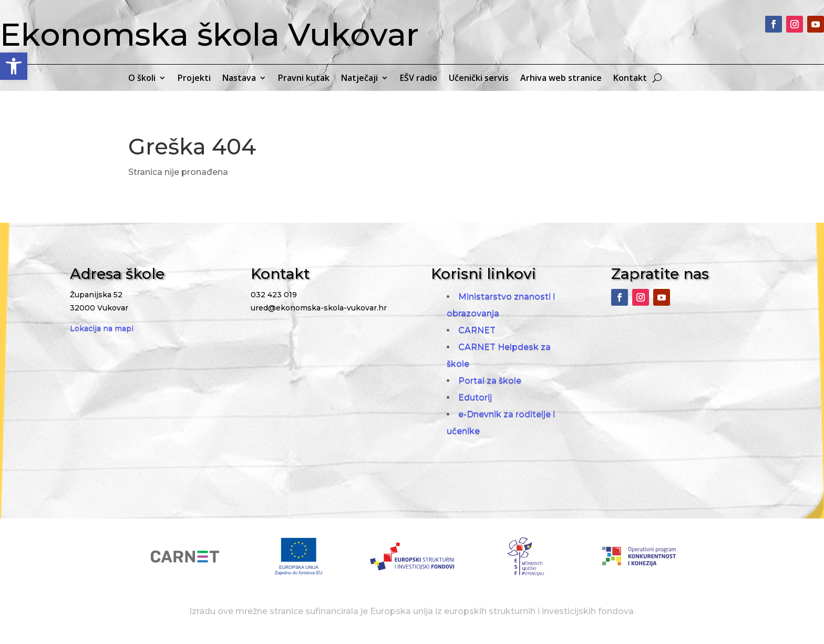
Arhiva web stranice (561, 79)
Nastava (239, 79)
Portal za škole (490, 381)
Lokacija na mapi (102, 328)
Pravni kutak (304, 79)
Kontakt (630, 79)
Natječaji (359, 79)
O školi (142, 79)
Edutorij (475, 397)
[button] (14, 66)
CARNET (477, 330)
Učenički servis (479, 79)
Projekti (194, 79)
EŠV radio (419, 79)
